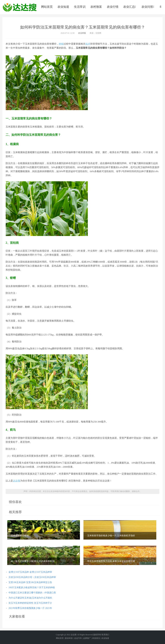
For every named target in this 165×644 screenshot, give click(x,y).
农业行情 (113, 7)
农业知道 (63, 7)
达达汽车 (78, 638)
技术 (88, 44)
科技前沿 (96, 638)
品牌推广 (87, 638)
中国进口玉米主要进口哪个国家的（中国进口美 (32, 593)
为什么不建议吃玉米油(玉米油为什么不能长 (30, 598)
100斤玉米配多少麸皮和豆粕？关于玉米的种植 (32, 587)
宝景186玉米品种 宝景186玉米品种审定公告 (30, 582)
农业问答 (148, 7)
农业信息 (20, 7)
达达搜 (17, 481)
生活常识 (80, 7)
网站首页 (47, 7)
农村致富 (96, 7)
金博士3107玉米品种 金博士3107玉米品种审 (30, 572)
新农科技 (69, 638)
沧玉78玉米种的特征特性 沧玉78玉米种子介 (30, 603)
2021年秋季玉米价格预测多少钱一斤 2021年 (30, 608)
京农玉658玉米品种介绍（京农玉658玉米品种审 (32, 577)
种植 (61, 44)
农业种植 (82, 33)
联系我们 (105, 635)
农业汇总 (130, 7)
